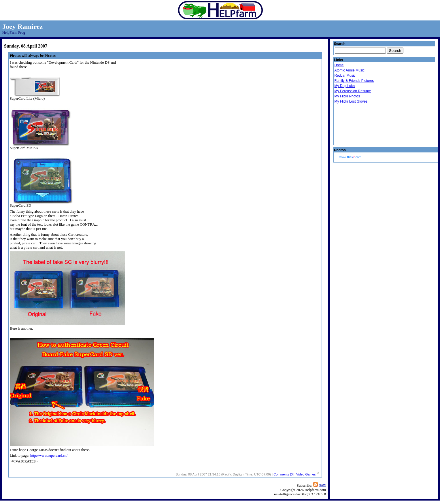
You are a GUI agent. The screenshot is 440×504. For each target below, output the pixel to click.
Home (339, 65)
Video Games (306, 474)
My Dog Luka (345, 86)
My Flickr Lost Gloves (351, 101)
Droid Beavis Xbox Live (363, 124)
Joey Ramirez (22, 27)
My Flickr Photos (347, 96)
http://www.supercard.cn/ (49, 456)
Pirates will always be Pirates (33, 56)
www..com (350, 157)
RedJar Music (345, 75)
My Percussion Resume (353, 91)
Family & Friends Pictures (354, 81)
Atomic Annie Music (350, 70)
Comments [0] (284, 474)
